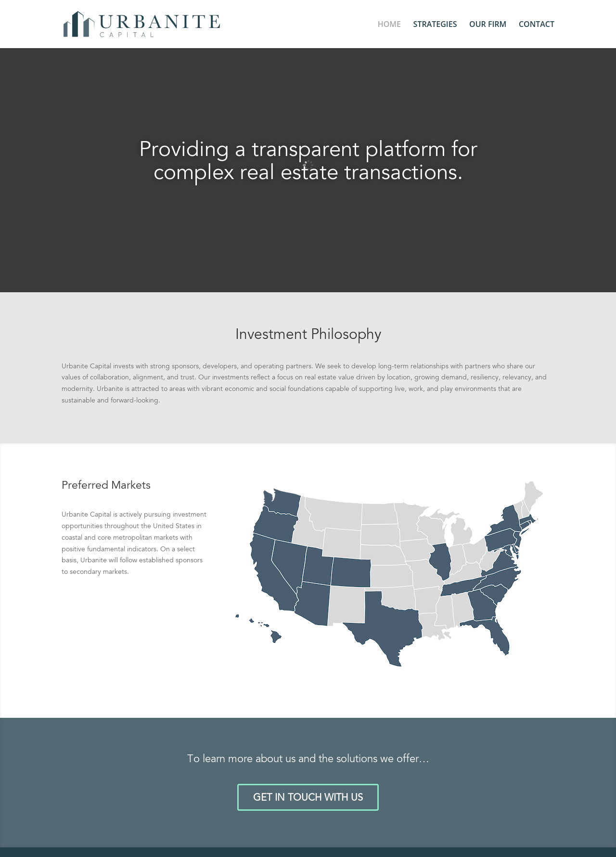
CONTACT (537, 25)
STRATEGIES (435, 25)
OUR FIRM (488, 25)
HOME (389, 25)
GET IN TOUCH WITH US (308, 798)
